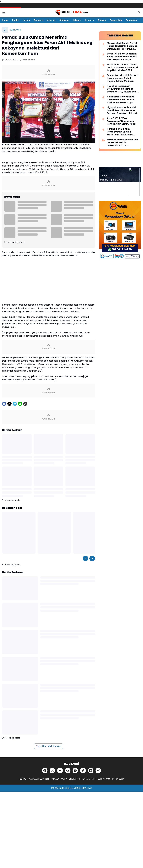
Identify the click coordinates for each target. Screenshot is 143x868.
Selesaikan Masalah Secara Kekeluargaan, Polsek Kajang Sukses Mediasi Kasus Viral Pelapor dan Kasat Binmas (123, 78)
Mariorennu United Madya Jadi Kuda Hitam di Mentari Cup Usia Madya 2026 (122, 68)
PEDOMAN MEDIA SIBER (39, 779)
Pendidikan (132, 20)
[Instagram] (60, 771)
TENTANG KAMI (89, 779)
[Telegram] (15, 404)
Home (5, 20)
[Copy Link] (25, 404)
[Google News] (75, 771)
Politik (15, 20)
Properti (90, 20)
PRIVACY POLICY (59, 779)
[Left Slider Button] (85, 558)
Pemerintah (116, 20)
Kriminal (51, 20)
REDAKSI (23, 779)
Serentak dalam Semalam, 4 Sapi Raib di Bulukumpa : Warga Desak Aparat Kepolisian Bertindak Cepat (123, 57)
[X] (9, 404)
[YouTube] (68, 771)
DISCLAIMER (74, 779)
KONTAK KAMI (104, 779)
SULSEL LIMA (64, 788)
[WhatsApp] (20, 404)
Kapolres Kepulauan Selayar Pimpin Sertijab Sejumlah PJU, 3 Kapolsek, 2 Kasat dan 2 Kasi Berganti (123, 89)
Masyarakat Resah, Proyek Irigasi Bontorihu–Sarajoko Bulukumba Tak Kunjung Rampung (122, 46)
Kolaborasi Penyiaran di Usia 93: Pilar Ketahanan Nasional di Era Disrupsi (121, 100)
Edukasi (77, 20)
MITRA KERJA (118, 779)
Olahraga (64, 20)
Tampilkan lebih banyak (49, 746)
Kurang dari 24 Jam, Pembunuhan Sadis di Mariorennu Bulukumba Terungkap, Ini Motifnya (120, 132)
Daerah (102, 20)
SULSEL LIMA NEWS (84, 788)
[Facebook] (4, 404)
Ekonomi (38, 20)
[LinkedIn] (91, 771)
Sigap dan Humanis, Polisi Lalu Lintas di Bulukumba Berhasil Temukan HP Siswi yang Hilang (122, 110)
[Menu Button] (4, 13)
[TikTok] (83, 771)
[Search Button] (139, 13)
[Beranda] (5, 30)
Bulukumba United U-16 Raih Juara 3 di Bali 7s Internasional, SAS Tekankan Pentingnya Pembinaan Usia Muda (123, 143)
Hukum (26, 20)
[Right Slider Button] (92, 558)
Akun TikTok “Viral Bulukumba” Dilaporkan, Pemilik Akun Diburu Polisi (121, 121)
